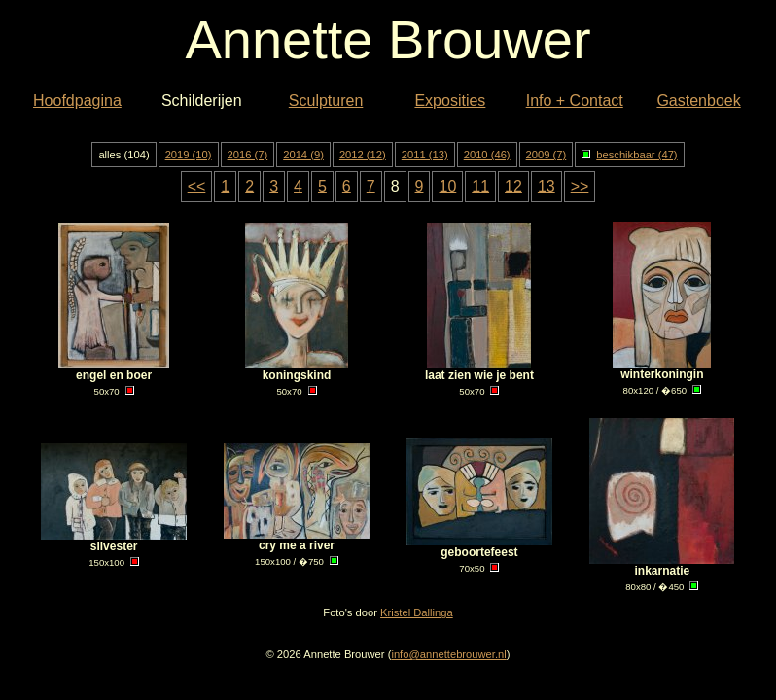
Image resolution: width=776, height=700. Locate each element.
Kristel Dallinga (417, 612)
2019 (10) (189, 155)
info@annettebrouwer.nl (448, 654)
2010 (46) (487, 155)
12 (513, 186)
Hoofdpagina (77, 101)
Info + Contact (575, 101)
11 (480, 186)
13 (547, 186)
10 (447, 186)
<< (197, 186)
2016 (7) (248, 155)
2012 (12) (363, 155)
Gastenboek (698, 101)
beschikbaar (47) (629, 155)
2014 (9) (303, 155)
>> (580, 186)
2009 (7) (547, 155)
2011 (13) (425, 155)
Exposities (450, 101)
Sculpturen (326, 101)
